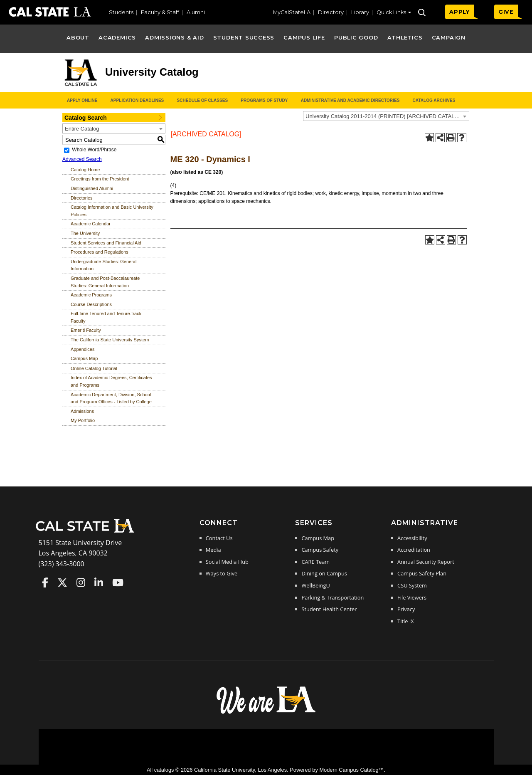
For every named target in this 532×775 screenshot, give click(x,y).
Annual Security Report (426, 562)
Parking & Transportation (332, 597)
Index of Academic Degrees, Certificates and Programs (111, 381)
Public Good (356, 38)
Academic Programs (91, 295)
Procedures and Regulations (100, 252)
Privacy (406, 609)
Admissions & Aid (174, 38)
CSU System (412, 585)
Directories (82, 198)
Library (360, 12)
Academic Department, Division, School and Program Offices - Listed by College (111, 398)
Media (213, 550)
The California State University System (110, 340)
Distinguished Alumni (92, 188)
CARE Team (315, 562)
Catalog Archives (434, 100)
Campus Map (84, 358)
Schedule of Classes (202, 100)
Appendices (83, 349)
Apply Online (82, 100)
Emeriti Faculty (86, 330)
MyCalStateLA (292, 12)
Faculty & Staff (160, 12)
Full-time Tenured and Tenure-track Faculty (106, 317)
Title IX (406, 621)
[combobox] (386, 116)
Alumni (196, 12)
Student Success (244, 38)
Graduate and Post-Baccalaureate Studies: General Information (105, 282)
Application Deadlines (137, 100)
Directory (331, 12)
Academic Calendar (91, 224)
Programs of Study (264, 100)
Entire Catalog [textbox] (82, 129)
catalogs (164, 770)
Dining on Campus (324, 573)
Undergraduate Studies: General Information (103, 265)
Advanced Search (82, 159)
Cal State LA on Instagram (81, 582)
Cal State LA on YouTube (118, 582)
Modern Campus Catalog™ (351, 770)
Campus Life (304, 38)
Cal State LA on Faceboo (45, 582)
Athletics (405, 38)
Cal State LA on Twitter (62, 582)
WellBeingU (315, 585)
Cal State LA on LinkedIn (99, 582)
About (78, 38)
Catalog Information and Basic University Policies (112, 211)
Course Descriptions (91, 304)
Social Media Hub (227, 562)
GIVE (506, 12)
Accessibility (412, 538)
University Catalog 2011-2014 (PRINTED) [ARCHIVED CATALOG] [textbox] (385, 116)
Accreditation (414, 550)
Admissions (82, 411)
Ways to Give (222, 573)
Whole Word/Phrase (94, 150)
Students (121, 12)
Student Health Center (329, 609)
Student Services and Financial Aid (106, 243)
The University (85, 233)
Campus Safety (320, 550)
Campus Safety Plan (422, 573)
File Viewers (412, 597)
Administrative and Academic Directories (350, 100)
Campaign (449, 38)
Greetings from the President (100, 179)
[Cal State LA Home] (88, 532)
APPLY (459, 12)
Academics (117, 38)
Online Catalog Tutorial (94, 368)
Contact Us (219, 538)
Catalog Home (85, 170)
